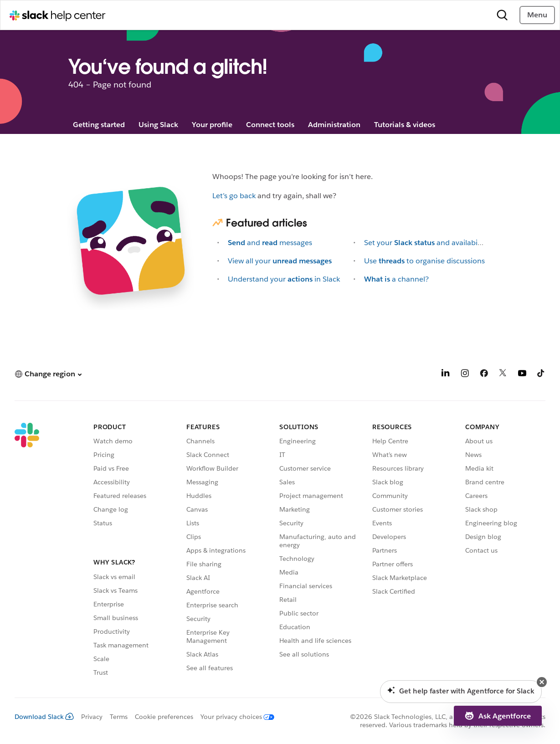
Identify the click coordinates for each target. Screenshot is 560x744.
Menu (537, 15)
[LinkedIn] (446, 375)
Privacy (92, 717)
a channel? (396, 279)
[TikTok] (541, 375)
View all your (280, 261)
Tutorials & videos (405, 125)
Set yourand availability (426, 243)
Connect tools (270, 125)
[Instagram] (465, 375)
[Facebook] (484, 375)
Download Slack (44, 717)
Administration (334, 125)
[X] (503, 375)
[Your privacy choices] (234, 717)
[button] (48, 374)
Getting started (99, 125)
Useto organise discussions (424, 261)
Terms (119, 717)
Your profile (212, 125)
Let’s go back (234, 196)
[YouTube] (522, 375)
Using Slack (158, 125)
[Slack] (27, 551)
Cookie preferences (164, 717)
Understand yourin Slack (284, 279)
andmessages (270, 243)
